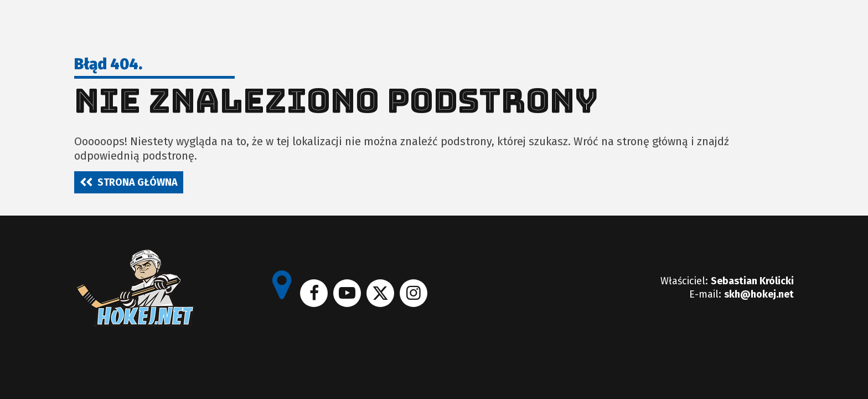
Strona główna (138, 182)
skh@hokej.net (759, 294)
